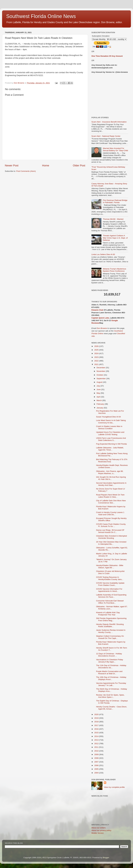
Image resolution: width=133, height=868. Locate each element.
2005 (97, 769)
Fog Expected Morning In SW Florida (111, 444)
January (100, 408)
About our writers (99, 828)
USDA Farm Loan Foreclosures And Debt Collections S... (111, 439)
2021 (97, 364)
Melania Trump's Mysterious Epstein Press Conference (114, 270)
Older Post (79, 165)
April (99, 397)
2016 (97, 729)
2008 (97, 758)
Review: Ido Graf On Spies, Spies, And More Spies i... (110, 696)
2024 (97, 353)
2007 (97, 762)
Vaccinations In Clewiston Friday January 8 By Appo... (110, 661)
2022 (97, 361)
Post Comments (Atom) (26, 171)
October (100, 375)
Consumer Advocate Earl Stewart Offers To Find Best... (110, 602)
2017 (97, 725)
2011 (97, 747)
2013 (97, 740)
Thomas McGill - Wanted (113, 219)
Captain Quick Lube (100, 318)
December (101, 368)
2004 (97, 773)
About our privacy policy (101, 830)
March (99, 400)
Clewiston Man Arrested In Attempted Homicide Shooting (112, 537)
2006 (97, 765)
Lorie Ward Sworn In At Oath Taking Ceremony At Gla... (111, 421)
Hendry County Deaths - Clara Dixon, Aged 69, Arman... (112, 708)
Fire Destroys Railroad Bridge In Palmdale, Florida (115, 201)
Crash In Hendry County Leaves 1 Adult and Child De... (110, 513)
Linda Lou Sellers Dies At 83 (103, 254)
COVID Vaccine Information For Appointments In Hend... (109, 590)
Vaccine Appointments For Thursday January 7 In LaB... (111, 684)
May (99, 393)
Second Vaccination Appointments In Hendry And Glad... (111, 484)
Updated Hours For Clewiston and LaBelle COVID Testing (110, 433)
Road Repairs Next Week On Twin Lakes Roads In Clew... (110, 496)
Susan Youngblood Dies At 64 (108, 417)
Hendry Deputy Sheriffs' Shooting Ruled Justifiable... (110, 625)
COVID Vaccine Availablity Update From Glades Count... (110, 584)
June (99, 389)
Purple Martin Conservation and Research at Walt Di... (109, 672)
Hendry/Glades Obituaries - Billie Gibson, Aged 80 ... (110, 566)
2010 (97, 751)
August (100, 382)
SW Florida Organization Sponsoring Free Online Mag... (111, 619)
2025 (97, 350)
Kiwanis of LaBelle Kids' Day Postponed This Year (108, 614)
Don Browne (102, 328)
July (99, 386)
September (101, 379)
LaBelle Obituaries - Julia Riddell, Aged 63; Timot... (110, 449)
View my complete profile (114, 787)
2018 (97, 722)
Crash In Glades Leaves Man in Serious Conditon (109, 427)
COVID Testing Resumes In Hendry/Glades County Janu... (110, 578)
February (101, 404)
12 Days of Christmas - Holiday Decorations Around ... (109, 655)
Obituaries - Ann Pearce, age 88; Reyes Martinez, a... (110, 472)
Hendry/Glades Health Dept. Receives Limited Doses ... (112, 466)
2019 (97, 718)
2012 (97, 744)
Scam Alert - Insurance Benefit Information (109, 122)
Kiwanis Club (97, 310)
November (101, 371)
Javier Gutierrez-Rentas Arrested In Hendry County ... (111, 631)
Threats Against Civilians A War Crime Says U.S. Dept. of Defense (115, 238)
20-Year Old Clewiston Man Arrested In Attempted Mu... (111, 543)
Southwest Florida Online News (41, 16)
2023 (97, 357)
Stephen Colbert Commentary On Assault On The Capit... (110, 637)
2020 (97, 714)
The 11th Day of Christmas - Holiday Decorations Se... (111, 667)
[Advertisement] (110, 95)
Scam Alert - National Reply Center (106, 136)
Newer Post (12, 165)
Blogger (106, 858)
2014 (97, 736)
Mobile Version (98, 833)
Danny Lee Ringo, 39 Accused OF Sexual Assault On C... (110, 531)
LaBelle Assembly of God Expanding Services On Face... (111, 596)
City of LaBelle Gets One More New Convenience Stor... (111, 502)
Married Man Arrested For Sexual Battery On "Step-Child (115, 149)
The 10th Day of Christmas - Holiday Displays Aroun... (111, 678)
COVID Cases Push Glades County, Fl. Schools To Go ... (111, 525)
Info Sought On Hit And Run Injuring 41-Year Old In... (111, 478)
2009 (97, 754)
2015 (97, 733)
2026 (97, 346)
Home (46, 165)
